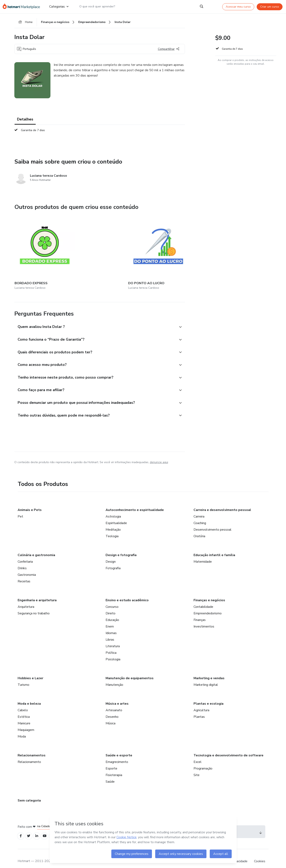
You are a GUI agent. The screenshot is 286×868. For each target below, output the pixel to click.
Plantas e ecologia (209, 697)
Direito (111, 607)
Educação (112, 613)
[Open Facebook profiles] (21, 830)
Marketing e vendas (209, 671)
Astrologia (113, 510)
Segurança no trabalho (34, 607)
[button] (95, 314)
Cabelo (23, 703)
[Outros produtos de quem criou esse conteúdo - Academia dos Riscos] (134, 247)
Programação (203, 762)
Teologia (112, 529)
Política (111, 646)
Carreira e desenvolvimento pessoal (222, 503)
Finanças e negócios (209, 593)
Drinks (22, 561)
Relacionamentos (32, 749)
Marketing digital (206, 678)
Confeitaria (25, 555)
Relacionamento (29, 755)
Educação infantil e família (214, 548)
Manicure (24, 717)
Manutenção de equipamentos (130, 671)
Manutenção (114, 678)
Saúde (110, 775)
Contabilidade (203, 600)
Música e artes (117, 697)
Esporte (111, 762)
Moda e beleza (29, 697)
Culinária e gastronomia (36, 548)
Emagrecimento (117, 755)
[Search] (202, 7)
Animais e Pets (30, 503)
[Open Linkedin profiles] (39, 830)
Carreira (199, 510)
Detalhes (25, 121)
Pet (20, 510)
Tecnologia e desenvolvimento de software (228, 749)
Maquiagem (26, 723)
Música (111, 717)
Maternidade (203, 555)
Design (111, 555)
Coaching (200, 516)
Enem (110, 620)
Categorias (59, 7)
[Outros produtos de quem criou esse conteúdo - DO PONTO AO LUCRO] (86, 247)
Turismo (23, 678)
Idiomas (111, 626)
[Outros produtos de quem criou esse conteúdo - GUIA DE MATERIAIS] (183, 247)
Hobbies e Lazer (30, 671)
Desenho (112, 710)
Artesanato (114, 703)
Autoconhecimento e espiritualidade (135, 503)
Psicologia (113, 653)
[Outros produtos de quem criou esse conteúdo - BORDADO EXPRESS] (37, 247)
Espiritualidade (116, 516)
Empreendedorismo (208, 607)
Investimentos (204, 620)
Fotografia (113, 561)
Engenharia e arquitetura (37, 593)
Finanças (200, 613)
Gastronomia (27, 568)
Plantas (199, 710)
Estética (24, 710)
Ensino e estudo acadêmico (127, 593)
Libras (110, 633)
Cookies (260, 855)
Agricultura (201, 703)
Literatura (113, 639)
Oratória (199, 529)
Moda (22, 730)
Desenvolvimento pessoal (213, 523)
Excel (198, 755)
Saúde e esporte (119, 749)
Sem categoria (29, 794)
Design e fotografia (121, 548)
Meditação (113, 523)
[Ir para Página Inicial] (22, 7)
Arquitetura (26, 600)
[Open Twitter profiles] (30, 830)
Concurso (112, 600)
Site (197, 768)
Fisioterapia (114, 768)
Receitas (24, 575)
